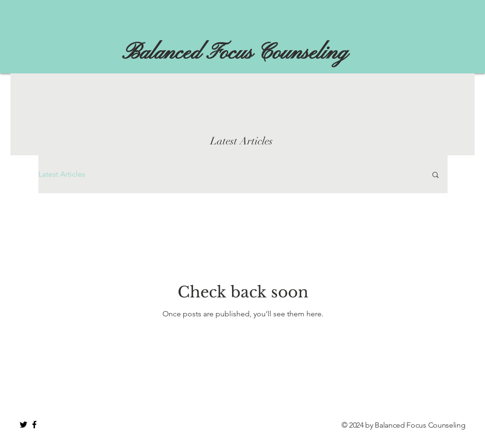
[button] (436, 175)
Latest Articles (62, 174)
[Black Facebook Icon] (34, 425)
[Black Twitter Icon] (23, 425)
